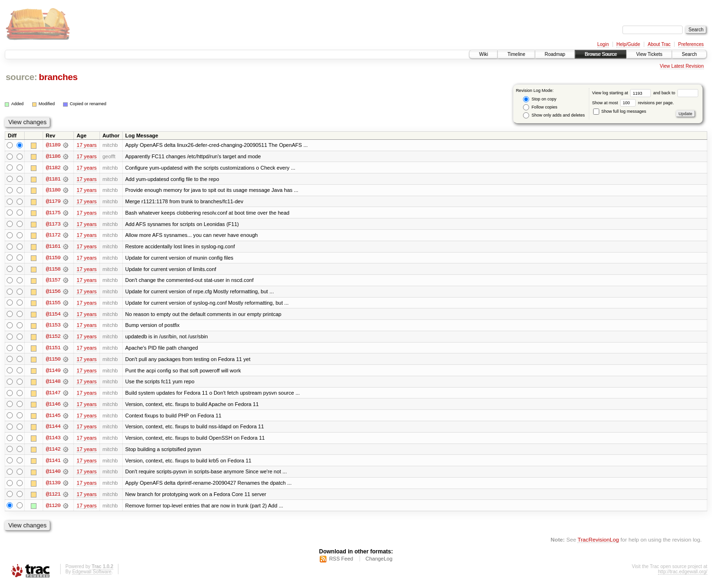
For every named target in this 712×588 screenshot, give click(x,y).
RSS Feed (341, 562)
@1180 (53, 190)
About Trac (659, 44)
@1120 (53, 509)
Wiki (483, 54)
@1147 (53, 395)
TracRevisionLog (598, 543)
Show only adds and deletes (554, 115)
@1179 (53, 202)
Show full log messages (620, 111)
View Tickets (649, 54)
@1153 (53, 327)
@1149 (53, 372)
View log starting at (623, 93)
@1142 (53, 452)
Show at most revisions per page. (633, 103)
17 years (87, 145)
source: (21, 77)
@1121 (53, 498)
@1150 (53, 361)
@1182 (53, 168)
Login (603, 44)
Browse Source (601, 54)
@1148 (53, 384)
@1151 (53, 350)
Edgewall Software (92, 575)
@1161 (53, 247)
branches (58, 77)
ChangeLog (379, 562)
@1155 (53, 304)
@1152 (53, 338)
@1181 (53, 179)
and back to (676, 93)
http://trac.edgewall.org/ (683, 575)
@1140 (53, 475)
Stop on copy (540, 99)
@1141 (53, 463)
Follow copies (540, 107)
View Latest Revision (682, 66)
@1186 (53, 156)
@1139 (53, 486)
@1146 (53, 407)
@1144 (53, 429)
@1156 (53, 293)
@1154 (53, 316)
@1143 (53, 441)
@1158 (53, 270)
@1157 (53, 281)
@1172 (53, 236)
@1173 (53, 225)
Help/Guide (628, 44)
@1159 (53, 259)
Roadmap (555, 54)
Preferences (691, 44)
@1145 (53, 418)
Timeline (516, 54)
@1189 (53, 145)
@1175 (53, 213)
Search (689, 54)
